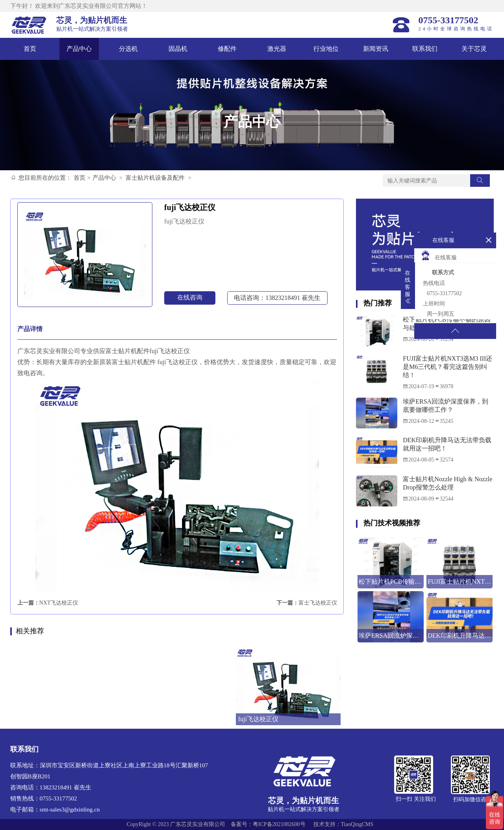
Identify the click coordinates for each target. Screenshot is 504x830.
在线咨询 (190, 297)
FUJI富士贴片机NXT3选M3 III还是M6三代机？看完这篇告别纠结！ (447, 367)
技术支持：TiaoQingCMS (344, 824)
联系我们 (425, 49)
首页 (30, 49)
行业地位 (326, 49)
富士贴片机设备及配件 (155, 178)
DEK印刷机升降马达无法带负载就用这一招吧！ (447, 444)
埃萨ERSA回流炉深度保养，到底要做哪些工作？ (446, 406)
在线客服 (439, 255)
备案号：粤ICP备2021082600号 (268, 824)
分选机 (128, 49)
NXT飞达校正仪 (59, 603)
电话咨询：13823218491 (277, 298)
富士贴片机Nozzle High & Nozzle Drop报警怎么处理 (447, 483)
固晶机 (178, 49)
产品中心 (79, 49)
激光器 (277, 49)
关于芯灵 (474, 49)
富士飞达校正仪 (318, 603)
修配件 (227, 49)
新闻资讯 (376, 49)
